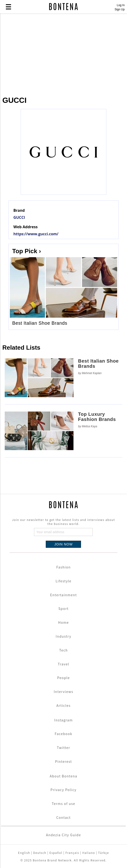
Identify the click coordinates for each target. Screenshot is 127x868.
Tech (63, 650)
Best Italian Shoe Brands (40, 323)
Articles (63, 705)
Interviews (63, 692)
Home (63, 622)
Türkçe (104, 853)
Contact (63, 817)
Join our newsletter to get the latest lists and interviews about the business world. (63, 522)
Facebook (63, 734)
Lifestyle (64, 581)
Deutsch (40, 853)
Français (72, 853)
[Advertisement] (63, 52)
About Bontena (64, 776)
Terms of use (63, 804)
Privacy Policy (63, 790)
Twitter (63, 748)
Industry (63, 636)
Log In (121, 5)
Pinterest (63, 761)
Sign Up (120, 9)
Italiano (89, 853)
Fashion (63, 567)
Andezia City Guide (63, 835)
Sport (64, 608)
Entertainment (63, 595)
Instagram (63, 720)
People (63, 678)
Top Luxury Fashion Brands (97, 417)
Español (56, 853)
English (24, 853)
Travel (63, 664)
